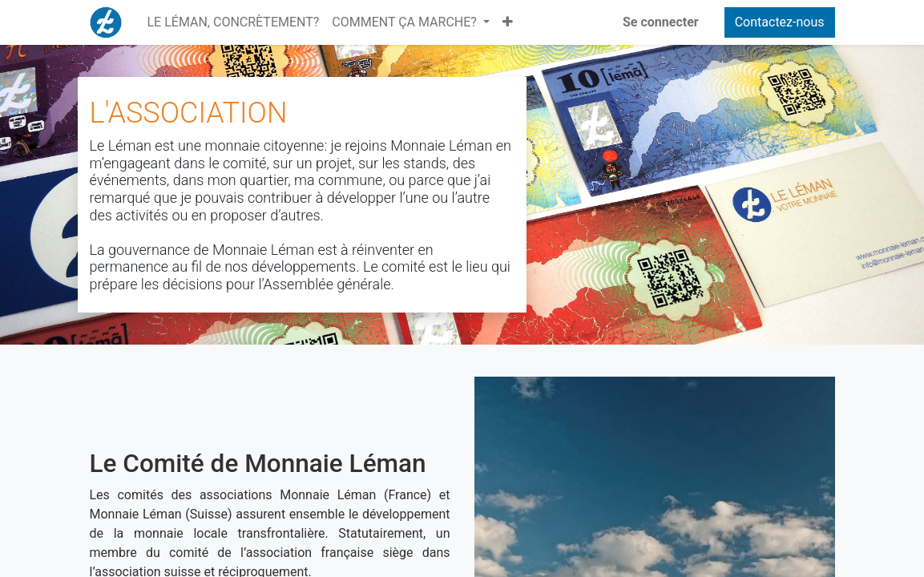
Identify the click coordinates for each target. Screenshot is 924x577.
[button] (508, 22)
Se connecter (661, 22)
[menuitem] (234, 22)
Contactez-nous (780, 22)
